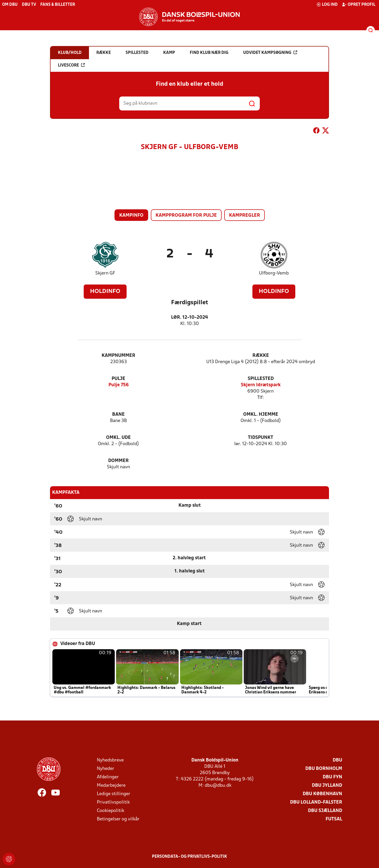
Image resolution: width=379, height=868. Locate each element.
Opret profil (359, 4)
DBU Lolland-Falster (316, 802)
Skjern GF (105, 273)
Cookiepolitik (111, 811)
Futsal (334, 819)
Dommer (118, 461)
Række (261, 356)
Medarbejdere (111, 786)
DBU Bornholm (324, 769)
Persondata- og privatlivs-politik (189, 857)
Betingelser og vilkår (118, 819)
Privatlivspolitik (113, 802)
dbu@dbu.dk (218, 786)
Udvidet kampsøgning (270, 53)
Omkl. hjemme (261, 415)
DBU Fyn (332, 777)
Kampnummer (118, 356)
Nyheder (106, 769)
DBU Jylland (327, 786)
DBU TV (29, 5)
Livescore (71, 65)
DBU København (322, 794)
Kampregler (245, 215)
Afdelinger (108, 777)
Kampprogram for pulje (186, 215)
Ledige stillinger (114, 794)
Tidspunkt (261, 438)
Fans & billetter (58, 5)
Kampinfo (131, 215)
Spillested (261, 379)
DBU (337, 760)
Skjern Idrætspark (261, 385)
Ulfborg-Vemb (274, 273)
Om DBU (10, 5)
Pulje (118, 379)
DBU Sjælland (325, 811)
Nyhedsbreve (110, 760)
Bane (118, 415)
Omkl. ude (118, 438)
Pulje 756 (119, 385)
